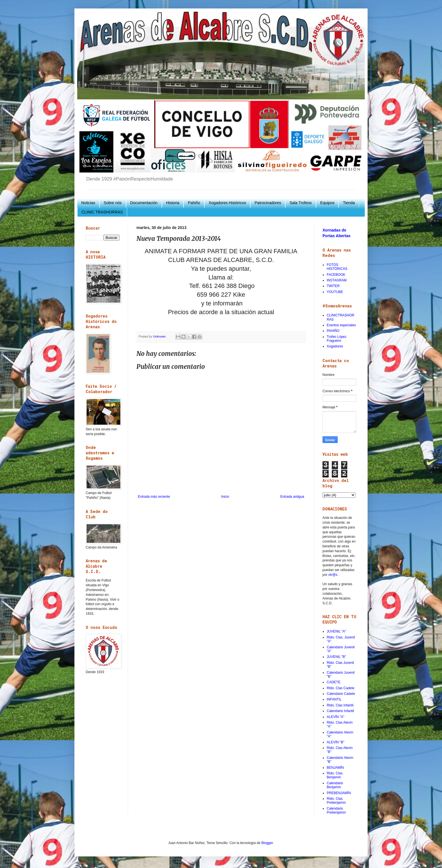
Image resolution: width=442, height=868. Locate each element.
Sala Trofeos (301, 203)
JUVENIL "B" (336, 657)
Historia (173, 203)
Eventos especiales (341, 325)
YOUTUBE (335, 292)
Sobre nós (113, 203)
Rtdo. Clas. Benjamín (335, 775)
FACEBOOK (336, 275)
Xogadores (335, 346)
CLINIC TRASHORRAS (102, 212)
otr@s (333, 575)
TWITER (333, 286)
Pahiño (194, 203)
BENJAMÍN (335, 768)
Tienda (349, 203)
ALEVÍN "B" (336, 742)
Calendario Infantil (340, 711)
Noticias (88, 203)
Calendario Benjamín (335, 785)
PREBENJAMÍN (339, 793)
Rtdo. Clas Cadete (341, 688)
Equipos (327, 203)
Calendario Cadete (341, 694)
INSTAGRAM (337, 280)
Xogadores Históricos (227, 203)
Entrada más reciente (154, 497)
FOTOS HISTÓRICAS (337, 267)
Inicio (225, 497)
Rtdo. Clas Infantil (340, 705)
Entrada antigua (292, 497)
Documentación (144, 203)
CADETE (334, 682)
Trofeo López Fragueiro (337, 339)
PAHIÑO (333, 331)
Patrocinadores (268, 203)
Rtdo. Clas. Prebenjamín (336, 801)
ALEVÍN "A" (336, 717)
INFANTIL (334, 699)
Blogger (267, 843)
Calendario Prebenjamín (336, 810)
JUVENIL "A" (336, 631)
